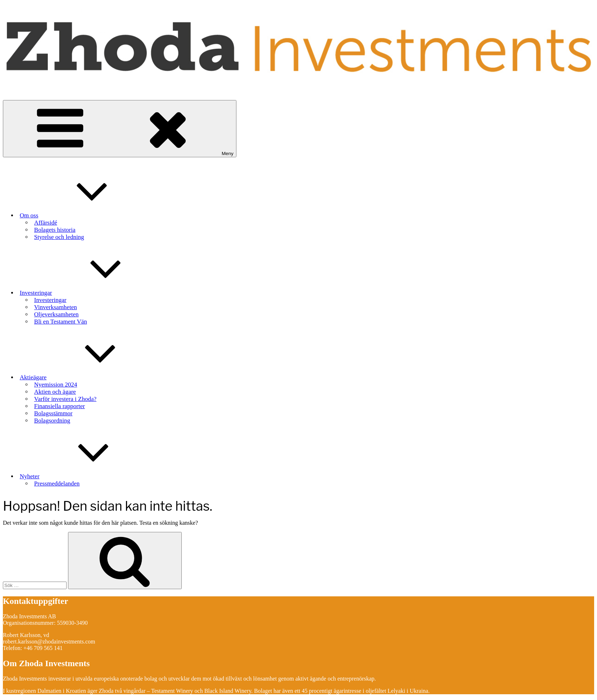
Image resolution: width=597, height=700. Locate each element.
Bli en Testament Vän (61, 322)
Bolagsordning (52, 421)
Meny (120, 129)
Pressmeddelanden (57, 484)
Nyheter (84, 473)
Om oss (83, 212)
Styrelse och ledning (59, 237)
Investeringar (90, 290)
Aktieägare (87, 374)
